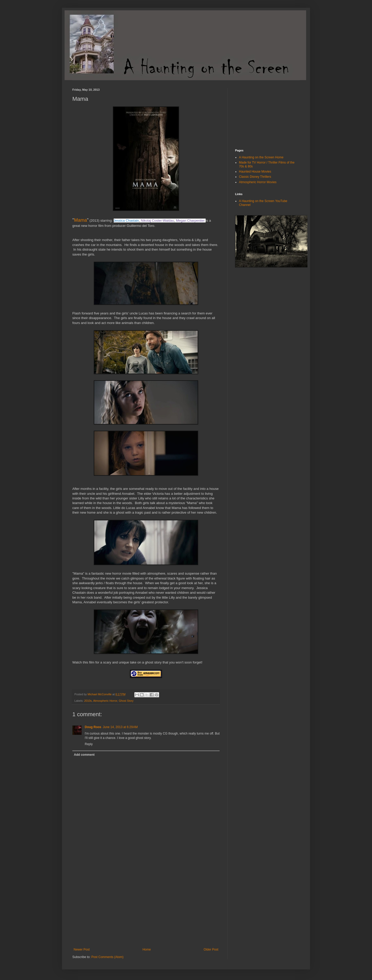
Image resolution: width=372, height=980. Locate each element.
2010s (88, 701)
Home (147, 950)
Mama (80, 220)
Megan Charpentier (190, 221)
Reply (89, 744)
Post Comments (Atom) (107, 957)
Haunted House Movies (255, 172)
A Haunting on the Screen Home (261, 157)
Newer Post (82, 950)
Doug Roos (93, 727)
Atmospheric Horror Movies (258, 182)
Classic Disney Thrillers (255, 177)
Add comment (84, 755)
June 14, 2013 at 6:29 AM (120, 727)
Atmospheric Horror (105, 701)
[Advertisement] (146, 909)
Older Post (211, 950)
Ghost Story (126, 701)
